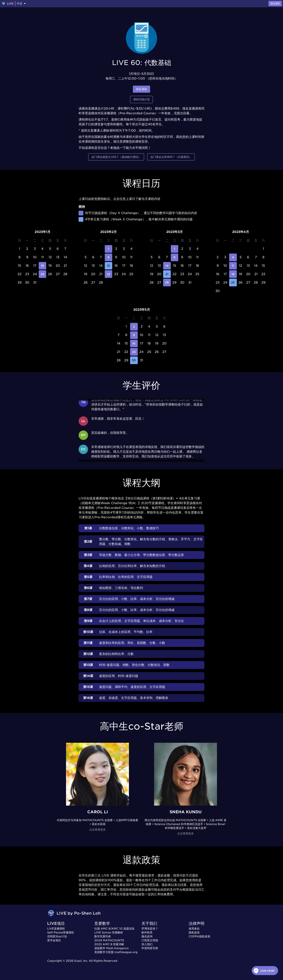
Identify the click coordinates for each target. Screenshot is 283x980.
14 (167, 266)
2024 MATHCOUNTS (109, 940)
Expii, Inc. (81, 961)
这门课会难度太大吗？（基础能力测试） (116, 157)
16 (134, 344)
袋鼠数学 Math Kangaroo (112, 948)
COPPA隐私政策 (199, 936)
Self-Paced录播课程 (61, 932)
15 (109, 266)
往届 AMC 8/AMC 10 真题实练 (114, 929)
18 (43, 266)
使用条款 (194, 929)
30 (134, 360)
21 (167, 274)
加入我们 (147, 944)
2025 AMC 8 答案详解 (109, 944)
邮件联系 (147, 932)
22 (109, 274)
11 (233, 266)
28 (167, 283)
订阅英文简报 (150, 940)
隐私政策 (194, 932)
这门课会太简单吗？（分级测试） (171, 157)
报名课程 (141, 89)
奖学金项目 (54, 940)
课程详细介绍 (141, 99)
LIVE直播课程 (56, 929)
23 (134, 352)
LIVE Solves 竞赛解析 (109, 932)
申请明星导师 (150, 948)
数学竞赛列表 (103, 936)
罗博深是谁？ (150, 929)
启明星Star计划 (57, 936)
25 (43, 274)
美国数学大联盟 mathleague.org (116, 952)
